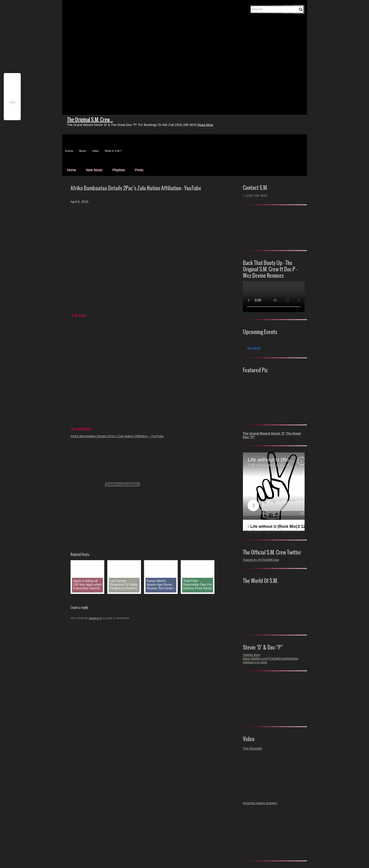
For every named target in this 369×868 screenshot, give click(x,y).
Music (83, 151)
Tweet (12, 102)
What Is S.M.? (113, 151)
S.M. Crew (79, 315)
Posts (139, 170)
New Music (94, 170)
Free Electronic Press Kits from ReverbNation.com (274, 532)
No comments (81, 428)
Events (69, 151)
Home (72, 170)
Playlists (119, 170)
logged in (95, 618)
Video (95, 151)
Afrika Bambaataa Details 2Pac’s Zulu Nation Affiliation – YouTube (117, 436)
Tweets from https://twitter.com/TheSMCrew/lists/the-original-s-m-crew (271, 658)
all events (254, 348)
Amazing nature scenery (260, 803)
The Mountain (253, 748)
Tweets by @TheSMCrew (261, 560)
